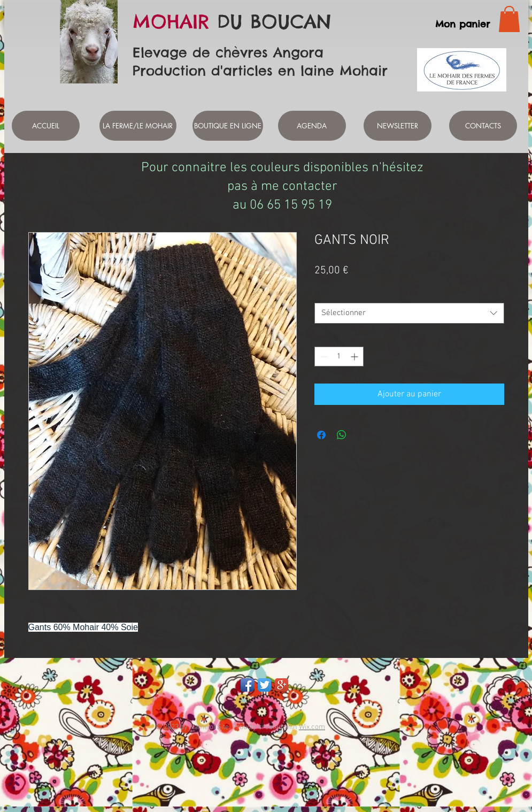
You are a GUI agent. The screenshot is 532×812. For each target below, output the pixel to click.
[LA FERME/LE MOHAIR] (138, 126)
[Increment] (355, 357)
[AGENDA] (312, 126)
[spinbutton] (339, 357)
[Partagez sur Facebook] (321, 435)
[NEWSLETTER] (398, 126)
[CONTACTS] (483, 126)
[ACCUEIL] (46, 126)
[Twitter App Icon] (264, 685)
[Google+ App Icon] (282, 685)
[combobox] (409, 313)
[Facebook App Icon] (247, 685)
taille (325, 293)
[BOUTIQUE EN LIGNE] (228, 126)
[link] (509, 19)
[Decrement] (323, 357)
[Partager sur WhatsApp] (342, 435)
